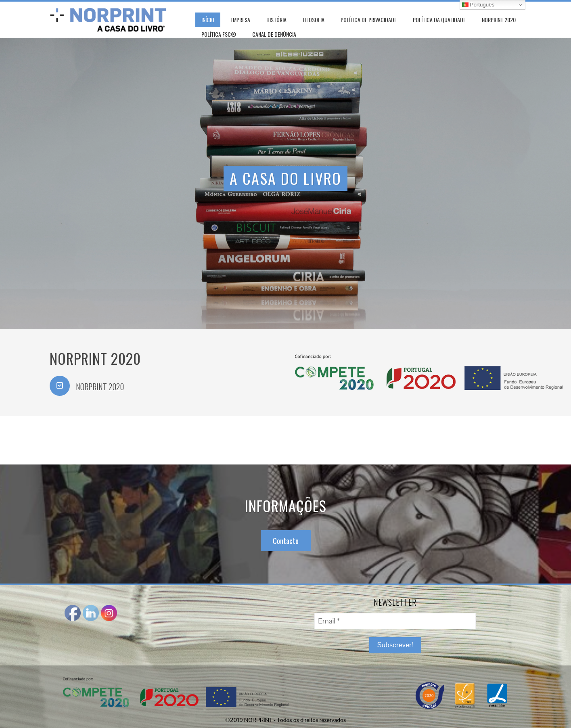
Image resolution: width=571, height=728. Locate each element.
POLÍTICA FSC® (219, 34)
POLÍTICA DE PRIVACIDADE (369, 20)
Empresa (240, 20)
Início (208, 20)
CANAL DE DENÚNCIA (274, 34)
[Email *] (395, 621)
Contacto (286, 541)
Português (478, 5)
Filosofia (314, 20)
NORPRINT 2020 (499, 20)
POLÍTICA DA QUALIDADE (439, 20)
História (276, 20)
